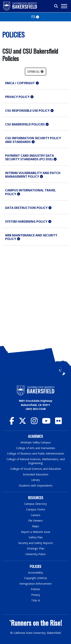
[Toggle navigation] (64, 6)
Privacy (36, 595)
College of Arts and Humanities (36, 448)
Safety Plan (36, 537)
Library (35, 480)
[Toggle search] (56, 6)
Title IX (36, 600)
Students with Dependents (36, 485)
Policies (35, 589)
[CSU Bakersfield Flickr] (58, 423)
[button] (35, 83)
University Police (35, 554)
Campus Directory (35, 504)
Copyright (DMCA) (35, 578)
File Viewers (35, 521)
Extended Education (36, 474)
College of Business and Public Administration (36, 453)
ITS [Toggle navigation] (33, 17)
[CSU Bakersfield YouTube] (46, 423)
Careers (36, 515)
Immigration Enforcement (36, 584)
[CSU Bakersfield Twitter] (23, 423)
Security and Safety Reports (36, 543)
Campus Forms (36, 509)
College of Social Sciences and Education (36, 469)
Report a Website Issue (36, 532)
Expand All (34, 71)
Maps (35, 526)
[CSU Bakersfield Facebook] (12, 423)
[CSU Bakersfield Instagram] (34, 423)
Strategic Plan (36, 548)
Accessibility (35, 573)
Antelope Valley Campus (36, 442)
